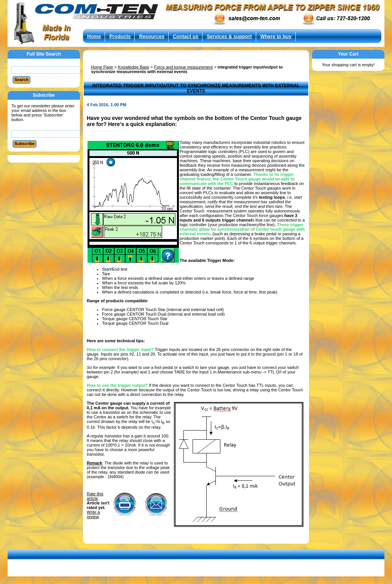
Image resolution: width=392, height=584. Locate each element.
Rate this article (95, 496)
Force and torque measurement (183, 67)
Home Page (102, 67)
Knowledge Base (134, 67)
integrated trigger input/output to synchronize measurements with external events (187, 69)
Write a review (93, 514)
